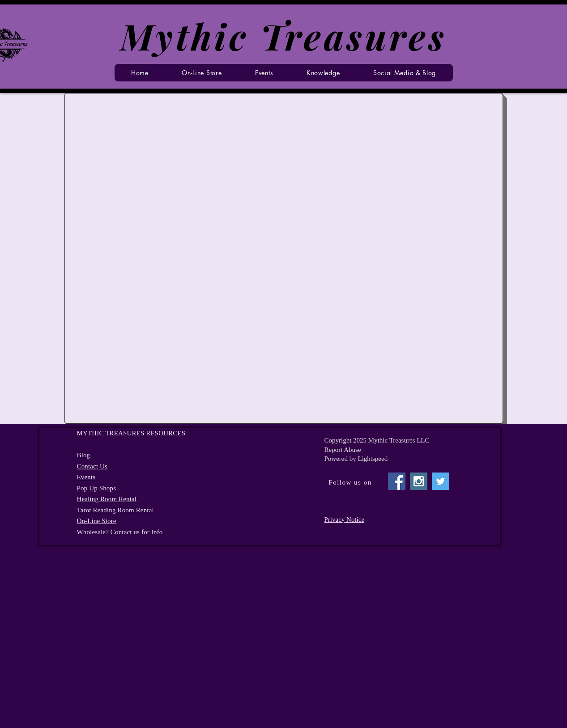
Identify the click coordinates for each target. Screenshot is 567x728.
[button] (264, 73)
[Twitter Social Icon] (441, 481)
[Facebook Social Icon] (397, 481)
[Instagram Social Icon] (419, 481)
